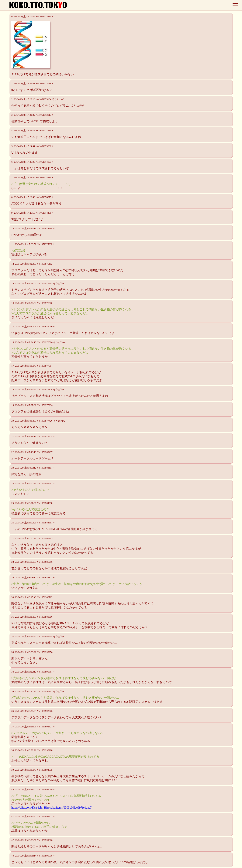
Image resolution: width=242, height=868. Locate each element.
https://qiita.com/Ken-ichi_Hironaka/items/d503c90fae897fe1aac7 (51, 808)
